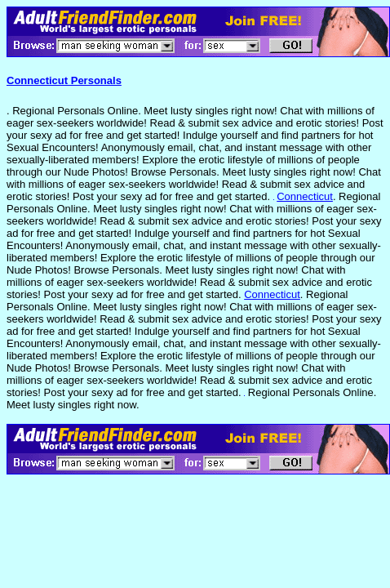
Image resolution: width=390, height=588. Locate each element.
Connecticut (305, 196)
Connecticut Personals (64, 80)
